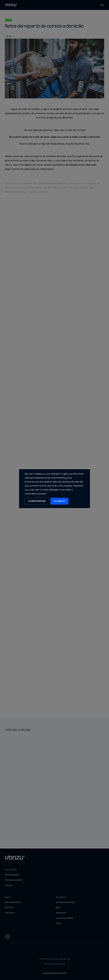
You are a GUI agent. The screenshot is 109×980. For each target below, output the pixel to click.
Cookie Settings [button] (37, 501)
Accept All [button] (59, 501)
